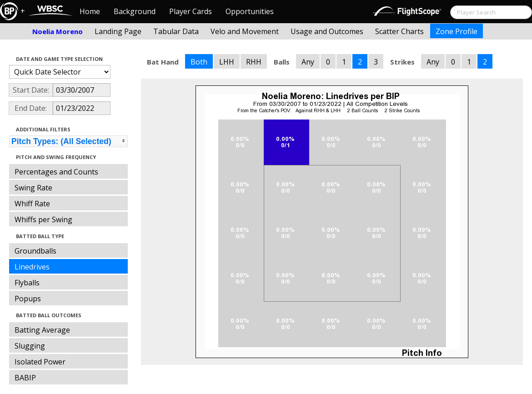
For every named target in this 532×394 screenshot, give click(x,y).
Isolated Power (40, 362)
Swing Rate (33, 188)
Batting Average (42, 330)
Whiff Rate (32, 204)
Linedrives (32, 267)
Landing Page (118, 31)
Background (135, 11)
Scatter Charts (399, 31)
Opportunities (250, 11)
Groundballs (35, 251)
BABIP (25, 378)
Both (199, 62)
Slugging (30, 346)
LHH (227, 62)
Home (90, 11)
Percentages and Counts (56, 172)
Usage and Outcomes (327, 31)
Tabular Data (176, 31)
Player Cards (191, 11)
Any (308, 62)
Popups (28, 299)
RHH (254, 62)
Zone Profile (457, 31)
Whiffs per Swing (43, 219)
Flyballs (27, 283)
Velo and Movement (245, 31)
